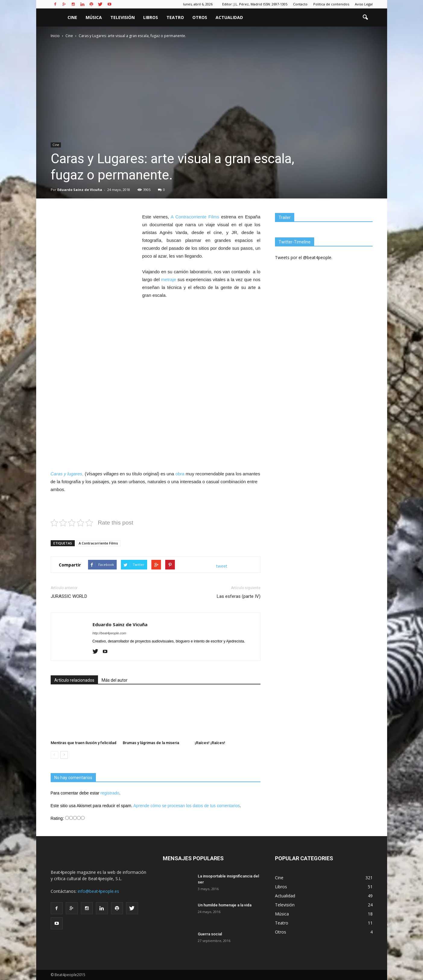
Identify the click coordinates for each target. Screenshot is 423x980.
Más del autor (115, 680)
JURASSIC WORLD (69, 596)
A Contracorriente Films (195, 217)
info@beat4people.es (98, 891)
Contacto (300, 4)
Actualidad (229, 17)
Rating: (58, 818)
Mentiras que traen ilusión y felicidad (84, 743)
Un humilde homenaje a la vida (225, 905)
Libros (151, 17)
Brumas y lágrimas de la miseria (151, 743)
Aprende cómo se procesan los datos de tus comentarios (186, 806)
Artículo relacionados (74, 680)
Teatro (175, 17)
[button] (365, 17)
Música (94, 17)
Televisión (123, 17)
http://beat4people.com (109, 633)
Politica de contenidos (331, 4)
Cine (72, 17)
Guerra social (210, 934)
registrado (110, 793)
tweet (222, 566)
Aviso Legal (364, 4)
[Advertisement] (156, 412)
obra (180, 474)
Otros (200, 17)
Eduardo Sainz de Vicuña (80, 190)
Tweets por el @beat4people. (304, 257)
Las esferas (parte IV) (239, 596)
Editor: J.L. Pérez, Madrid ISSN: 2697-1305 (255, 4)
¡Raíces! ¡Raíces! (210, 743)
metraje (169, 279)
